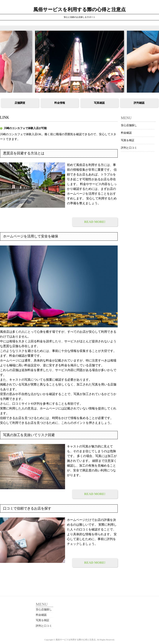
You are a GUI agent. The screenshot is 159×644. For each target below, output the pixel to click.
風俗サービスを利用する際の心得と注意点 (79, 9)
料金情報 (60, 103)
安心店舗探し (129, 125)
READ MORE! (95, 222)
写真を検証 (128, 140)
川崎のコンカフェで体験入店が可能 (25, 128)
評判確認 (139, 103)
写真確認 (99, 103)
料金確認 (126, 133)
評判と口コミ (129, 148)
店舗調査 (20, 103)
